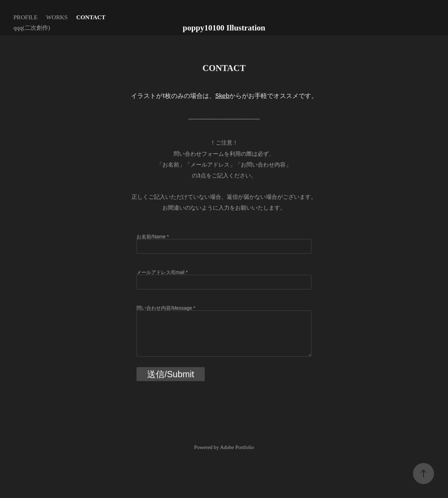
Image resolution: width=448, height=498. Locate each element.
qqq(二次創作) (32, 28)
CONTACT (91, 17)
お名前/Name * (153, 237)
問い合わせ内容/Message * (166, 308)
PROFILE (25, 17)
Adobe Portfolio (237, 447)
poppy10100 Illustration (224, 28)
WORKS (57, 17)
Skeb (222, 96)
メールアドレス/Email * (162, 272)
